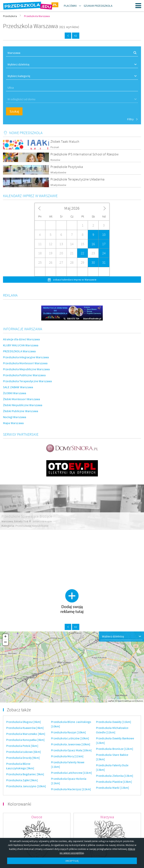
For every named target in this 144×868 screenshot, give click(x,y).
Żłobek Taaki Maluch (65, 141)
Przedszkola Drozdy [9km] (23, 758)
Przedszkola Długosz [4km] (24, 722)
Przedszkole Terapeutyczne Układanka (77, 179)
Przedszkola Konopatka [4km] (25, 740)
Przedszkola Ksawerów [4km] (25, 728)
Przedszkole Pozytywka (67, 167)
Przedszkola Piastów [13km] (114, 782)
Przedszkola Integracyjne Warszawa (26, 357)
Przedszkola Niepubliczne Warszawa (26, 369)
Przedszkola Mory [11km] (67, 756)
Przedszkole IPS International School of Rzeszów (84, 154)
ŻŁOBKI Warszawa (15, 393)
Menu (138, 6)
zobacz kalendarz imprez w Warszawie (74, 280)
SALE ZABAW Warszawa (18, 387)
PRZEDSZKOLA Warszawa (19, 351)
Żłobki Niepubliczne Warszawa (23, 405)
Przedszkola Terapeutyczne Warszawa (27, 381)
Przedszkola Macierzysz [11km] (71, 789)
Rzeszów (55, 160)
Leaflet (111, 701)
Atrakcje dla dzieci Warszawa (21, 339)
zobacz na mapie (42, 521)
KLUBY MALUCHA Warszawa (21, 345)
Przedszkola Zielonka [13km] (115, 776)
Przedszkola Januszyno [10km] (26, 786)
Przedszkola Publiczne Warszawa (24, 375)
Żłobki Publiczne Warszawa (21, 411)
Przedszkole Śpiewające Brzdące (27, 516)
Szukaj (14, 111)
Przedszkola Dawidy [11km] (114, 722)
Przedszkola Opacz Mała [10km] (71, 750)
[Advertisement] (72, 556)
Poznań (55, 147)
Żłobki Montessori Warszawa (21, 399)
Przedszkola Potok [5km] (22, 746)
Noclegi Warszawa (15, 417)
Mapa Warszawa (13, 423)
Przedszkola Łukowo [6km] (24, 752)
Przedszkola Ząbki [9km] (22, 780)
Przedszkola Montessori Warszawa (25, 363)
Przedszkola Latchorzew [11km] (71, 773)
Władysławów (58, 172)
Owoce (37, 817)
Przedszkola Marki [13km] (113, 788)
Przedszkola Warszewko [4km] (26, 734)
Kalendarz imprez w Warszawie (30, 196)
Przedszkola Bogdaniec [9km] (25, 774)
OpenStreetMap (124, 701)
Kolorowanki (19, 804)
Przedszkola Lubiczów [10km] (70, 738)
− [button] (6, 642)
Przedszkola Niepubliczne (32, 526)
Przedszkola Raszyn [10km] (68, 732)
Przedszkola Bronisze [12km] (115, 749)
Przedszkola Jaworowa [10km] (71, 744)
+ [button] (5, 637)
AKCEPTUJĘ (72, 861)
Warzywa (107, 817)
